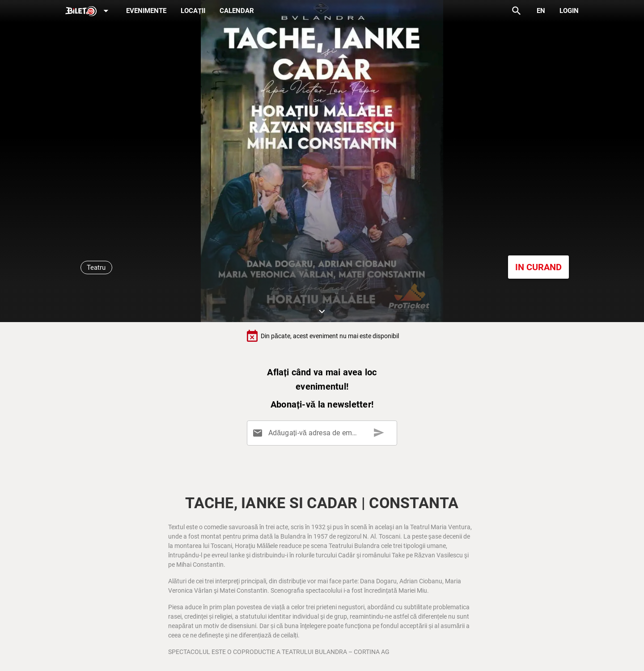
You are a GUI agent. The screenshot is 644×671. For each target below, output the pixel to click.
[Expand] (89, 11)
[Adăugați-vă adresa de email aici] (324, 433)
